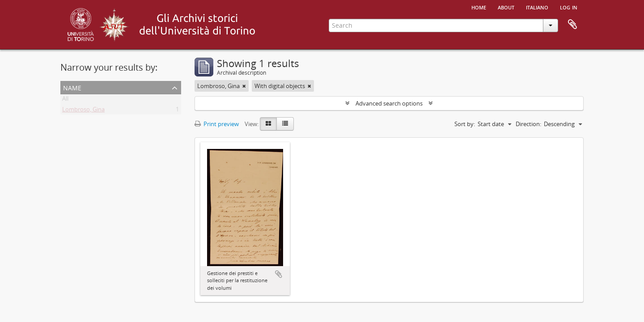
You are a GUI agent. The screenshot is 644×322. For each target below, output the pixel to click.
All (65, 100)
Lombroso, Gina (83, 111)
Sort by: (465, 124)
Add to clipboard (279, 274)
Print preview (217, 124)
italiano (537, 7)
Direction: (528, 124)
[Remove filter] (244, 86)
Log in (569, 7)
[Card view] (268, 124)
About (506, 7)
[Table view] (285, 124)
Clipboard (572, 25)
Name (72, 87)
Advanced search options (389, 103)
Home (479, 7)
